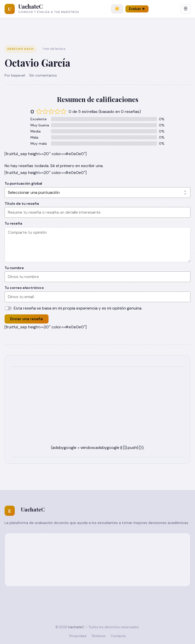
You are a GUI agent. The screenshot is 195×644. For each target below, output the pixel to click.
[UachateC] (10, 9)
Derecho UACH (20, 49)
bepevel (18, 75)
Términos (99, 636)
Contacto (118, 636)
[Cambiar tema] (117, 9)
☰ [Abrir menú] (186, 9)
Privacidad (78, 636)
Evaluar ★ (137, 9)
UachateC (31, 6)
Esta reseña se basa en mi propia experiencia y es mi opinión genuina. (78, 308)
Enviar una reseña (27, 319)
